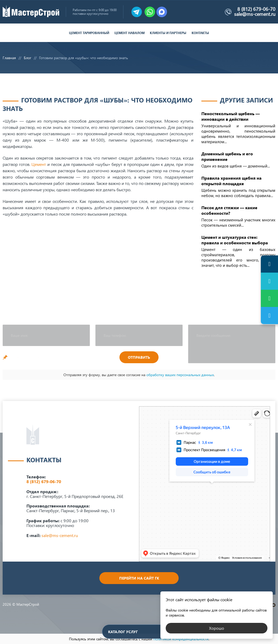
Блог (27, 58)
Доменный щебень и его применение (227, 156)
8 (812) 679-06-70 (256, 9)
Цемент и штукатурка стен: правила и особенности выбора (235, 240)
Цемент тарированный (89, 33)
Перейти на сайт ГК (139, 578)
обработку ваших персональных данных (180, 375)
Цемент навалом (129, 33)
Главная (9, 58)
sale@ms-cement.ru (255, 14)
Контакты (200, 33)
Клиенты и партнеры (168, 33)
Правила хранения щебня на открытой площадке (231, 181)
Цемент (39, 164)
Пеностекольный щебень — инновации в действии (231, 116)
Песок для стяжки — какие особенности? (229, 210)
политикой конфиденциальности (181, 639)
